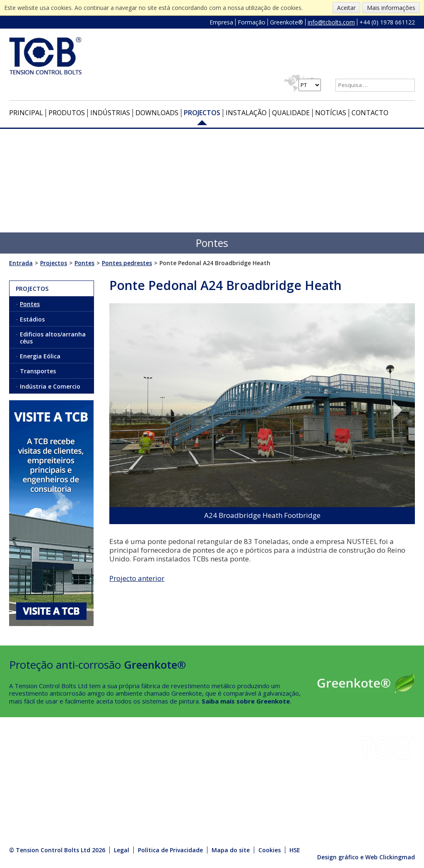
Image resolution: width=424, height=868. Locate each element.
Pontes (30, 304)
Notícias (331, 113)
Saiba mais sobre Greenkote (246, 701)
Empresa (221, 22)
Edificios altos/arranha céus (53, 338)
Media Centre (89, 805)
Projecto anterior (137, 578)
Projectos (202, 113)
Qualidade (291, 113)
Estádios (32, 319)
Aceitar (346, 8)
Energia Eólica (40, 356)
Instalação (246, 113)
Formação (252, 22)
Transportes (38, 371)
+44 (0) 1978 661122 (387, 22)
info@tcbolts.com (331, 22)
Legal (122, 850)
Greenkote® (287, 22)
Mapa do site (231, 850)
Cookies (270, 850)
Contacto (370, 113)
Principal (26, 113)
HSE (76, 776)
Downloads (157, 113)
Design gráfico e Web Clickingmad (366, 857)
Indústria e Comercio (50, 386)
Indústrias (110, 113)
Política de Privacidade (170, 850)
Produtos (67, 113)
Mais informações (391, 8)
